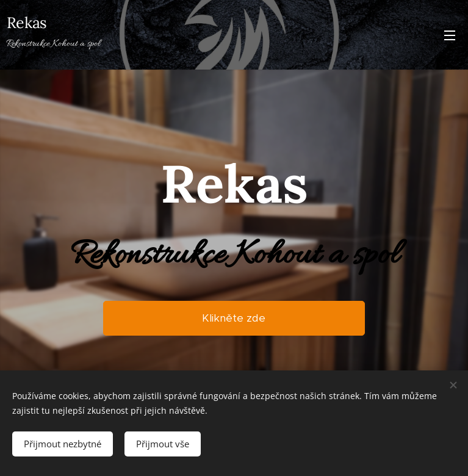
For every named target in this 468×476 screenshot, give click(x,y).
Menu (450, 35)
